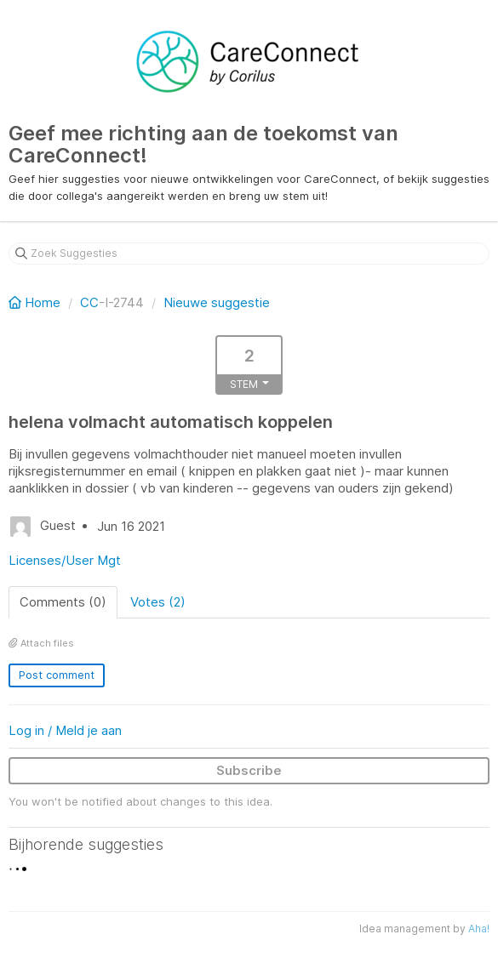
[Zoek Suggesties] (249, 254)
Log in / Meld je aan (65, 730)
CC (89, 302)
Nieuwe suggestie (217, 302)
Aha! (479, 929)
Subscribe (249, 770)
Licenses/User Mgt (65, 560)
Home (36, 302)
